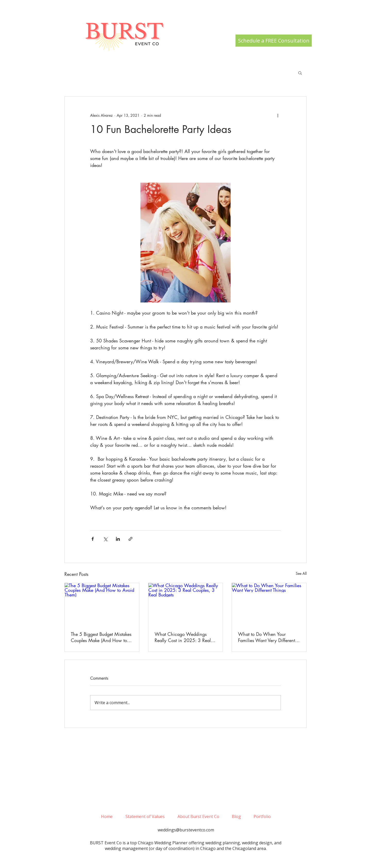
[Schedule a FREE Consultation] (274, 41)
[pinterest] (193, 859)
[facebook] (186, 859)
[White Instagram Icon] (178, 859)
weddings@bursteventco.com (186, 830)
